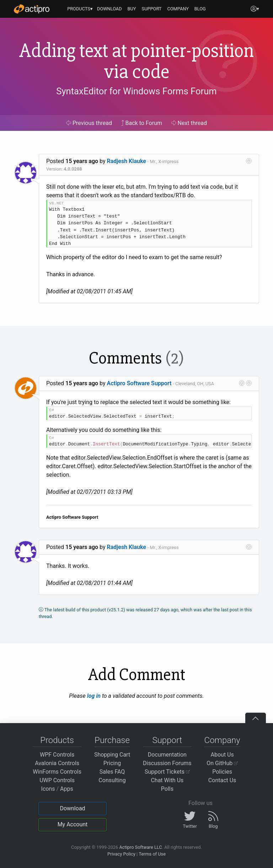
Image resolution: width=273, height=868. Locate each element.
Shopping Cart (112, 755)
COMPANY (178, 9)
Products (57, 740)
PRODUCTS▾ (80, 9)
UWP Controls (57, 780)
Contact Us (222, 780)
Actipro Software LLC (140, 847)
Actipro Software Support (139, 383)
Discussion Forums (167, 763)
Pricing (112, 763)
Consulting (112, 780)
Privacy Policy (121, 854)
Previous (89, 123)
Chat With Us (167, 780)
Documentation (167, 755)
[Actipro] (32, 9)
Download (72, 808)
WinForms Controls (57, 772)
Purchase (112, 740)
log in (94, 696)
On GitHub (222, 763)
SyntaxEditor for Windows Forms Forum (136, 91)
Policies (222, 772)
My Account (73, 824)
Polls (167, 789)
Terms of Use (152, 854)
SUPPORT (152, 9)
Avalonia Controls (57, 763)
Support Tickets (167, 772)
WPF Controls (57, 755)
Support (167, 740)
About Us (222, 755)
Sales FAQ (112, 772)
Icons (48, 789)
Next (189, 123)
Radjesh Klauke (127, 161)
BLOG (200, 9)
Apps (67, 789)
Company (222, 740)
